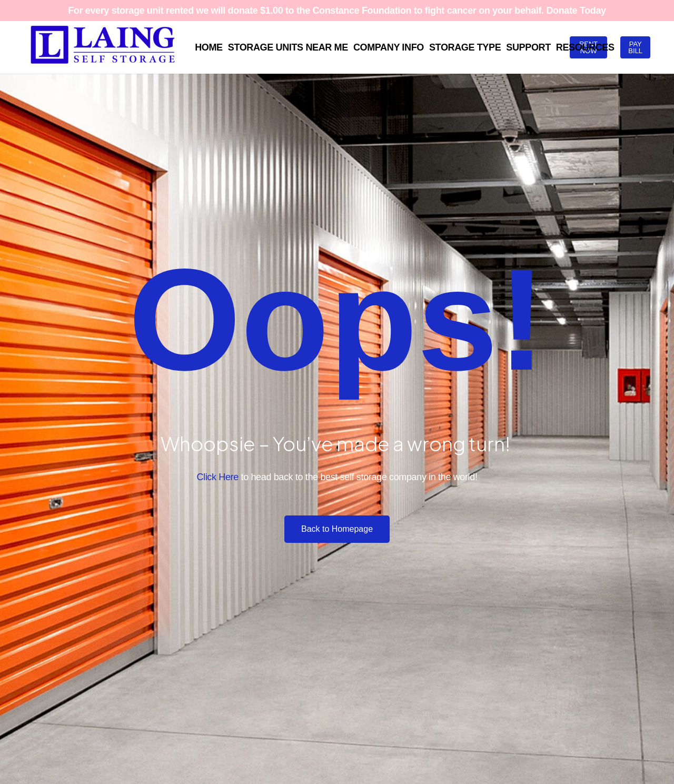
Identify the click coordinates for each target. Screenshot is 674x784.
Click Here (217, 477)
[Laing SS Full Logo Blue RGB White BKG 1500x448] (103, 47)
